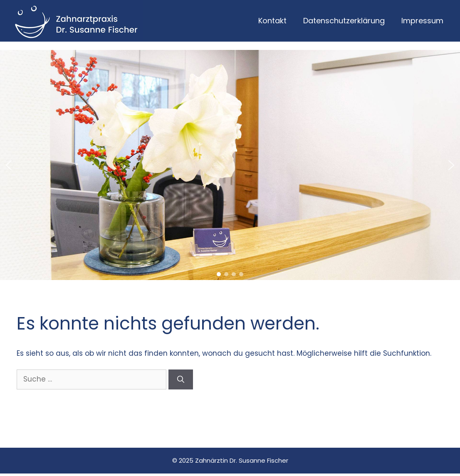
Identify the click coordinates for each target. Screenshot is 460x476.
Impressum (422, 21)
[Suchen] (181, 379)
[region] (230, 165)
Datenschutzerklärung (344, 21)
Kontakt (272, 21)
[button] (9, 165)
